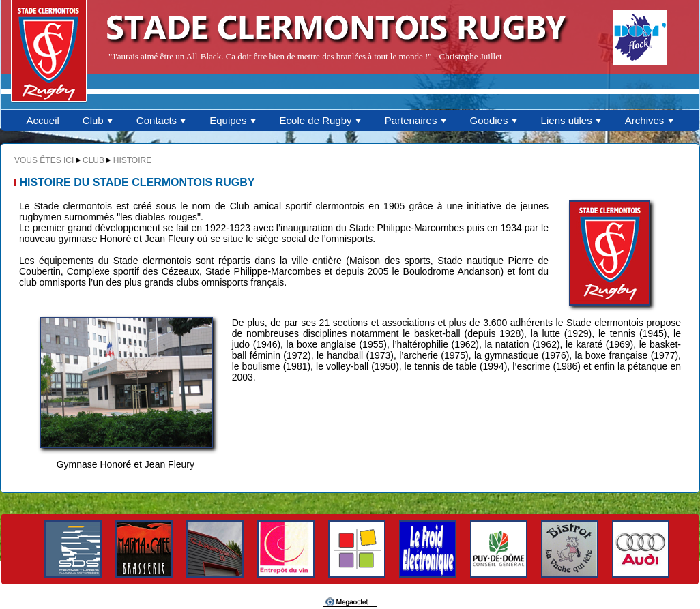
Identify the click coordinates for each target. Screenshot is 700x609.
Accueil (42, 120)
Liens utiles (571, 120)
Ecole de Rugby (321, 120)
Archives (650, 120)
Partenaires (416, 120)
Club (98, 120)
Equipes (233, 120)
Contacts (161, 120)
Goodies (494, 120)
